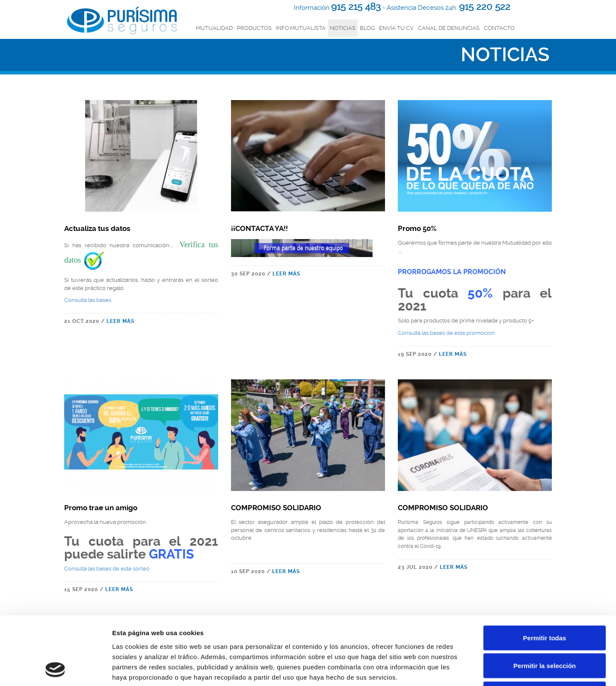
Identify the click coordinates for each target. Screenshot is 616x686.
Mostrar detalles (463, 669)
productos (254, 28)
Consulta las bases (88, 300)
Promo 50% (417, 228)
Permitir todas (545, 574)
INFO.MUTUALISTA (301, 28)
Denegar (545, 630)
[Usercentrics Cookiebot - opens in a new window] (55, 669)
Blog (367, 28)
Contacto (499, 28)
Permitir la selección (545, 602)
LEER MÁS (120, 321)
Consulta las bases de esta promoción (446, 333)
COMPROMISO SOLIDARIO (276, 508)
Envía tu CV (396, 28)
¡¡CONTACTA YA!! (259, 228)
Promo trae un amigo (101, 508)
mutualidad (214, 28)
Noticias (343, 28)
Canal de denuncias (449, 28)
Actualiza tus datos (97, 228)
